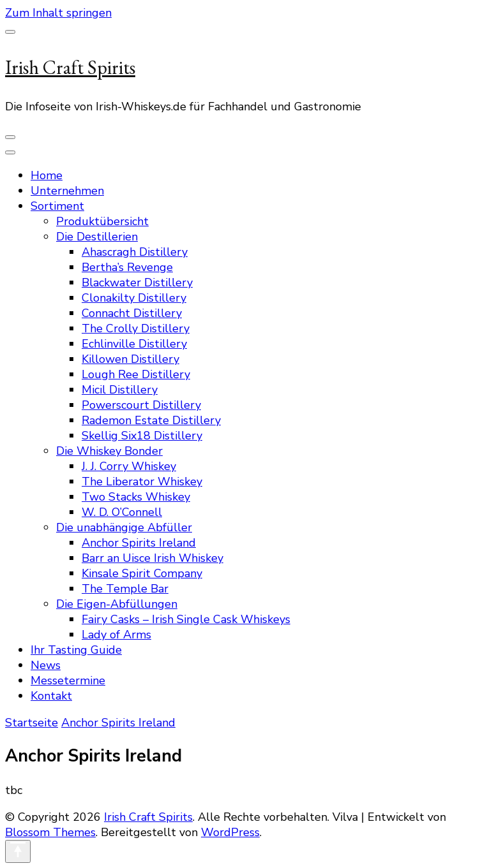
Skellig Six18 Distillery (142, 436)
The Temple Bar (125, 589)
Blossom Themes (50, 832)
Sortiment (57, 206)
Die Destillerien (97, 237)
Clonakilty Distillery (134, 298)
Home (47, 175)
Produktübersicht (102, 221)
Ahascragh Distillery (135, 252)
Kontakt (51, 696)
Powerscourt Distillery (141, 405)
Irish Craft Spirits (70, 67)
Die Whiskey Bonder (109, 451)
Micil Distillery (120, 390)
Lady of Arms (116, 635)
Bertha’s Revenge (127, 267)
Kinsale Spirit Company (142, 573)
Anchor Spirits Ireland (139, 543)
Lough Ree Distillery (136, 374)
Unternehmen (67, 191)
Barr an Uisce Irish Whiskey (152, 558)
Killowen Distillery (130, 359)
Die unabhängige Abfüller (124, 527)
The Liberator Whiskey (142, 482)
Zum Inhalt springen (58, 13)
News (46, 665)
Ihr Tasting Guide (76, 650)
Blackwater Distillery (137, 283)
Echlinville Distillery (134, 344)
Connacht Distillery (132, 313)
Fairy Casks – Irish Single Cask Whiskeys (186, 619)
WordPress (230, 832)
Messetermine (68, 680)
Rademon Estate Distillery (151, 420)
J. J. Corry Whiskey (129, 466)
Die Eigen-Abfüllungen (117, 604)
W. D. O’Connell (122, 512)
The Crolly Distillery (136, 328)
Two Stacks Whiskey (136, 497)
